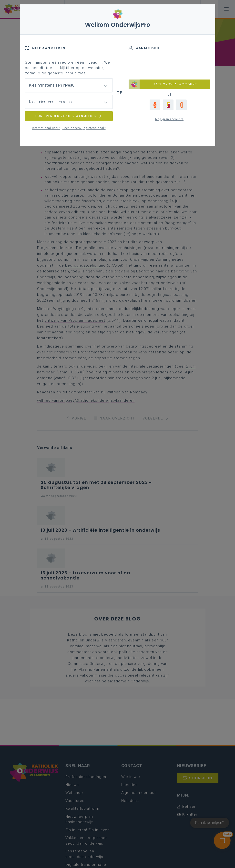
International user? (46, 128)
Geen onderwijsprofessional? (84, 128)
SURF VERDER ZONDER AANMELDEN (69, 116)
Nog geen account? (169, 119)
